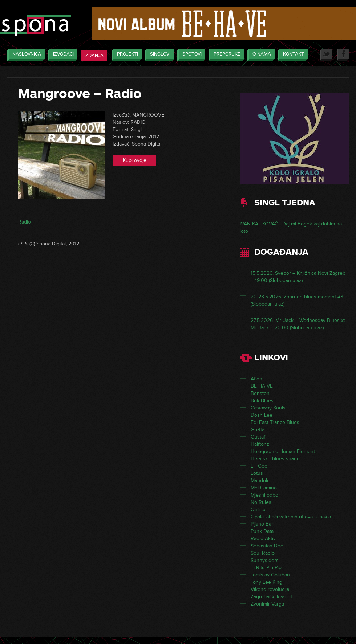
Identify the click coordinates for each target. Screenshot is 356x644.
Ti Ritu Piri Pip (266, 568)
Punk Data (262, 531)
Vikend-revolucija (270, 589)
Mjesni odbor (265, 495)
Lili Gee (259, 466)
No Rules (261, 502)
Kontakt (292, 55)
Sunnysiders (265, 560)
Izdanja (94, 56)
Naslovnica (25, 55)
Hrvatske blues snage (275, 459)
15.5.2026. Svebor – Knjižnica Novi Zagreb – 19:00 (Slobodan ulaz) (298, 277)
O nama (260, 55)
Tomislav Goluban (270, 575)
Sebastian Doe (267, 546)
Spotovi (190, 55)
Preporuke (225, 55)
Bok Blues (262, 401)
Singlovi (158, 55)
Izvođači (62, 55)
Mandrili (259, 480)
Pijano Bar (262, 524)
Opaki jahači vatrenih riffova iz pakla (291, 517)
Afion (256, 379)
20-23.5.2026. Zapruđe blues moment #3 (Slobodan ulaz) (297, 300)
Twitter (326, 55)
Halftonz (260, 444)
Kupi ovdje (135, 160)
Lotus (257, 473)
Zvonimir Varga (267, 604)
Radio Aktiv (263, 539)
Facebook (343, 55)
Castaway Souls (268, 408)
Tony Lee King (266, 582)
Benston (260, 393)
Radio (25, 222)
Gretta (258, 430)
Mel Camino (264, 488)
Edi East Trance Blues (275, 422)
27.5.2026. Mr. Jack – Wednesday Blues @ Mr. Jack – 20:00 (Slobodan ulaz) (298, 324)
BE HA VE (262, 386)
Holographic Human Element (283, 451)
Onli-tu (258, 510)
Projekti (126, 55)
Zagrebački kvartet (271, 597)
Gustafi (258, 437)
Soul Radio (263, 553)
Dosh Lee (262, 415)
